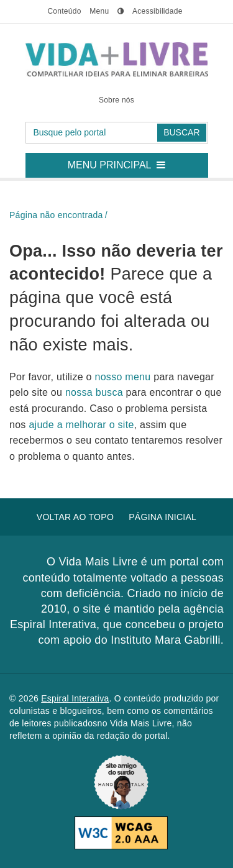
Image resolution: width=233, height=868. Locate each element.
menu (99, 11)
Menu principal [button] (121, 162)
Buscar (181, 132)
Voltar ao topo (75, 517)
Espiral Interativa (75, 698)
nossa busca (96, 392)
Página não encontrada (56, 215)
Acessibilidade (158, 11)
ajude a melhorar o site (81, 425)
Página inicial (162, 517)
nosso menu (125, 377)
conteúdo (64, 11)
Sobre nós (116, 100)
